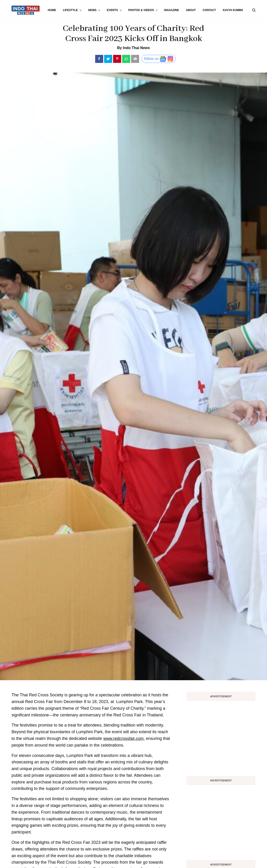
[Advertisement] (221, 737)
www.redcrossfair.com (123, 739)
